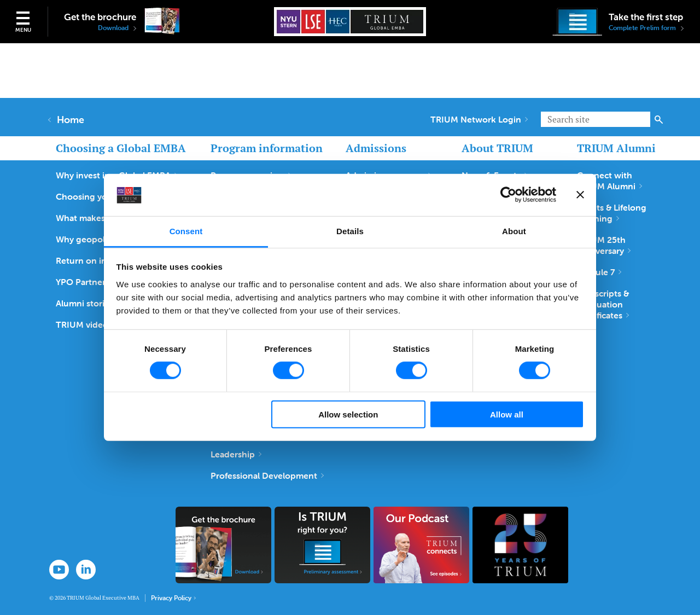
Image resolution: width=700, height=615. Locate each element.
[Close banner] (580, 195)
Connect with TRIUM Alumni (609, 181)
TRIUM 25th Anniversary (604, 245)
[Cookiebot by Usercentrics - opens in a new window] (508, 195)
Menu (23, 30)
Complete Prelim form (646, 28)
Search (659, 119)
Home (67, 120)
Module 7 (599, 272)
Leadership (236, 454)
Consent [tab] (186, 231)
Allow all (507, 414)
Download (117, 28)
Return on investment (103, 260)
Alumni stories (88, 303)
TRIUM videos (87, 324)
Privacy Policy (173, 598)
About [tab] (514, 231)
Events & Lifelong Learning (612, 213)
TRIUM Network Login (479, 119)
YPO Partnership (92, 282)
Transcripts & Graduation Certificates (603, 304)
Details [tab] (350, 231)
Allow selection (348, 414)
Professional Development (267, 475)
